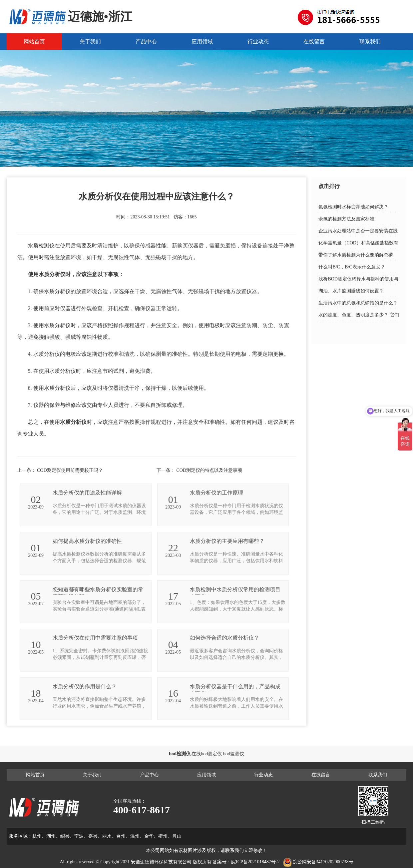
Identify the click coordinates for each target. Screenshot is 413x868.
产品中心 (146, 42)
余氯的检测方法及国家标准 (346, 219)
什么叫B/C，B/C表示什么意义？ (352, 267)
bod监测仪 (234, 754)
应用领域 (202, 42)
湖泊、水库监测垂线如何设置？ (351, 291)
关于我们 (90, 42)
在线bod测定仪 (207, 754)
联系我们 (370, 42)
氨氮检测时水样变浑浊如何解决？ (353, 207)
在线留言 (314, 42)
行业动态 (258, 42)
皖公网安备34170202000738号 (323, 862)
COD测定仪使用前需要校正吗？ (70, 470)
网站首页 (34, 42)
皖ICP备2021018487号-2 (255, 862)
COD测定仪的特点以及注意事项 (209, 470)
